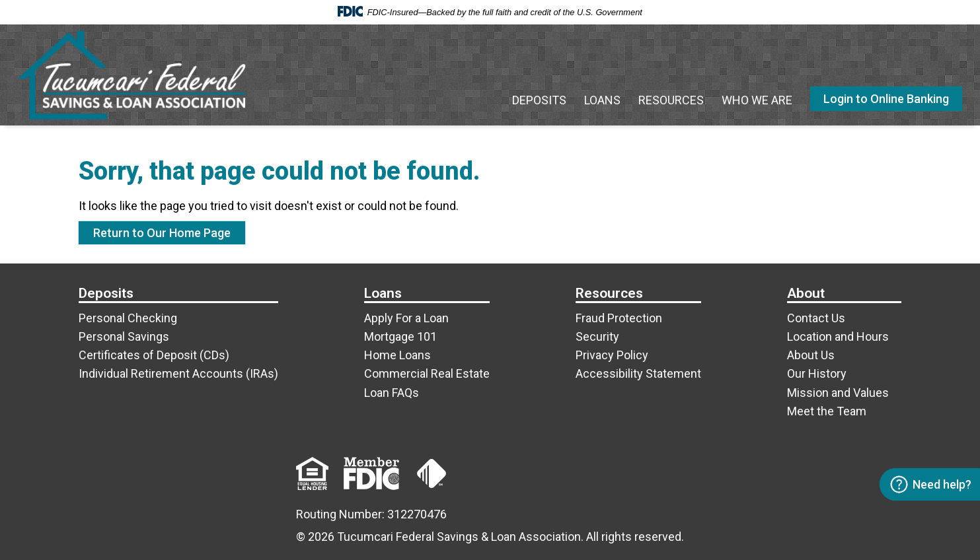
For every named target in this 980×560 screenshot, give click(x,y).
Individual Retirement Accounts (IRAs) (178, 373)
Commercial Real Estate (427, 373)
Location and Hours (838, 336)
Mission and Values (838, 393)
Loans (602, 100)
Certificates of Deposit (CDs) (154, 355)
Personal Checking (128, 318)
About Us (811, 355)
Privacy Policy (612, 355)
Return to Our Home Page (162, 233)
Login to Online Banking (886, 99)
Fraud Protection (619, 318)
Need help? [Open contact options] (930, 485)
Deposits (539, 100)
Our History (817, 373)
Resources (671, 100)
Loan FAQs (392, 393)
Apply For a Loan (406, 318)
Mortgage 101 (400, 336)
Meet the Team (827, 411)
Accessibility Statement (638, 373)
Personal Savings (124, 336)
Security (597, 336)
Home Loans (397, 355)
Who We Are (757, 100)
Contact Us (816, 318)
